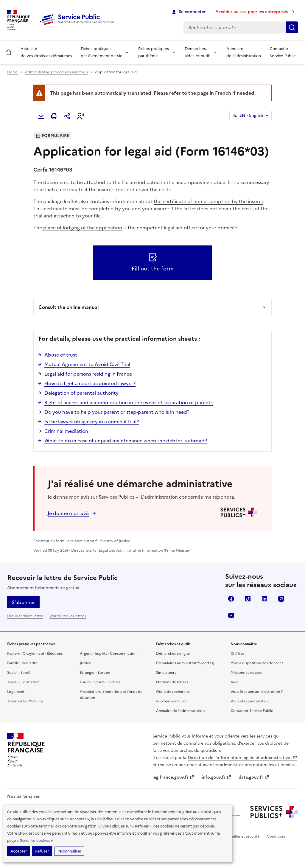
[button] (80, 116)
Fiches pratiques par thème (154, 52)
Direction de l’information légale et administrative (242, 758)
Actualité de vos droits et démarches (46, 52)
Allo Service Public (172, 701)
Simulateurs (166, 673)
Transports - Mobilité (25, 701)
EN (251, 116)
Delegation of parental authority (81, 393)
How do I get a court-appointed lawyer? (90, 383)
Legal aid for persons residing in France (88, 374)
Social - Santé (19, 673)
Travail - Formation (23, 682)
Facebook (231, 599)
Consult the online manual (69, 307)
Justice (85, 663)
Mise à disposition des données (257, 663)
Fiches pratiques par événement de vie (102, 52)
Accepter (19, 851)
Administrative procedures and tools (56, 72)
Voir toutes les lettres (68, 616)
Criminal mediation (66, 431)
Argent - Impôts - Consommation (108, 654)
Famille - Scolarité (22, 663)
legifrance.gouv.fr (173, 777)
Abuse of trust (61, 355)
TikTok (248, 599)
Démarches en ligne (173, 654)
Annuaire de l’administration (244, 52)
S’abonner (23, 602)
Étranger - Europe (95, 673)
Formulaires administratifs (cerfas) (185, 663)
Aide (235, 682)
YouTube (231, 615)
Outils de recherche (173, 692)
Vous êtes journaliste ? (249, 701)
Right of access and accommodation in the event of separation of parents (129, 402)
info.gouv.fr (217, 777)
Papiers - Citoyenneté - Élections (35, 654)
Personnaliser (69, 851)
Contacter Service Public (283, 52)
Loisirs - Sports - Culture (100, 682)
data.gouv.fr (254, 777)
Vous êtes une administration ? (257, 692)
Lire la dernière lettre (25, 616)
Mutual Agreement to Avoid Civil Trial (87, 364)
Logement (16, 692)
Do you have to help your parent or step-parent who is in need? (117, 412)
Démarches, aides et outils (198, 52)
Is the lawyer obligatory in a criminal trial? (92, 421)
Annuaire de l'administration (180, 711)
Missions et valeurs (246, 673)
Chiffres (237, 654)
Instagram (281, 599)
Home (13, 72)
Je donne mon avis (69, 513)
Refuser (42, 851)
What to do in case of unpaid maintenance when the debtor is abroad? (126, 441)
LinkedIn (264, 599)
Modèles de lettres (172, 682)
